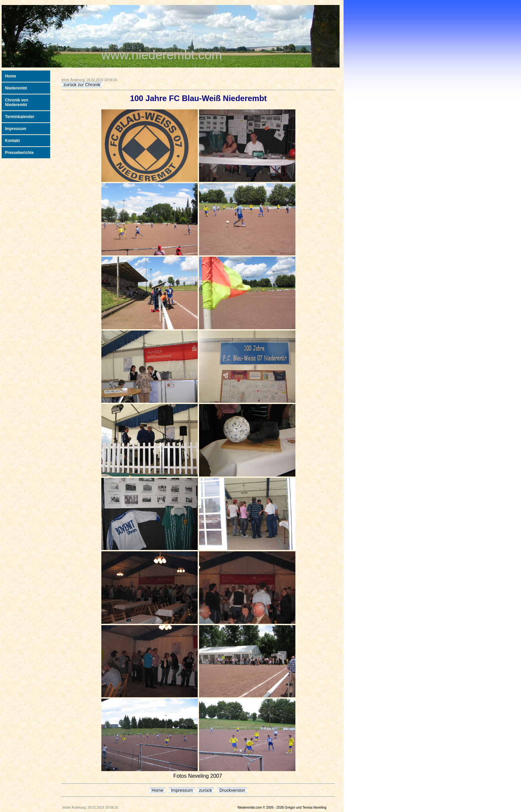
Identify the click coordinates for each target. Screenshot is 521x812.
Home (10, 76)
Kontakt (12, 141)
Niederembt (16, 88)
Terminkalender (20, 117)
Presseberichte (19, 153)
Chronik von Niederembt (17, 102)
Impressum (16, 129)
